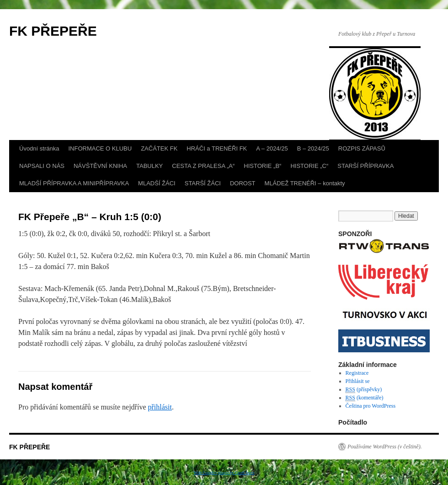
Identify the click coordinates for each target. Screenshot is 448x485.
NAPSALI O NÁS (42, 166)
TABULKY (149, 166)
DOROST (243, 183)
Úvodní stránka (39, 148)
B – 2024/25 (313, 148)
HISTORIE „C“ (309, 166)
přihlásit (160, 407)
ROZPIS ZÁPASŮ (362, 148)
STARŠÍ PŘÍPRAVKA (365, 166)
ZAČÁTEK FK (159, 148)
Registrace (357, 373)
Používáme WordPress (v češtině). (385, 447)
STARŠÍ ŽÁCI (203, 183)
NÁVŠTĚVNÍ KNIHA (100, 166)
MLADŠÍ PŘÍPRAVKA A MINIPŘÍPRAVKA (74, 183)
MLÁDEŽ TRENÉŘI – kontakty (305, 183)
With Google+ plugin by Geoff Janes (224, 473)
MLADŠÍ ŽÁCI (157, 183)
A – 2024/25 (272, 148)
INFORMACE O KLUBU (100, 148)
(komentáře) (365, 398)
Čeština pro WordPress (371, 406)
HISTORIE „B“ (262, 166)
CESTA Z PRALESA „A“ (203, 166)
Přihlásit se (358, 381)
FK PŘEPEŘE (53, 31)
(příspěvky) (364, 390)
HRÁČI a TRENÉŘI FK (217, 148)
